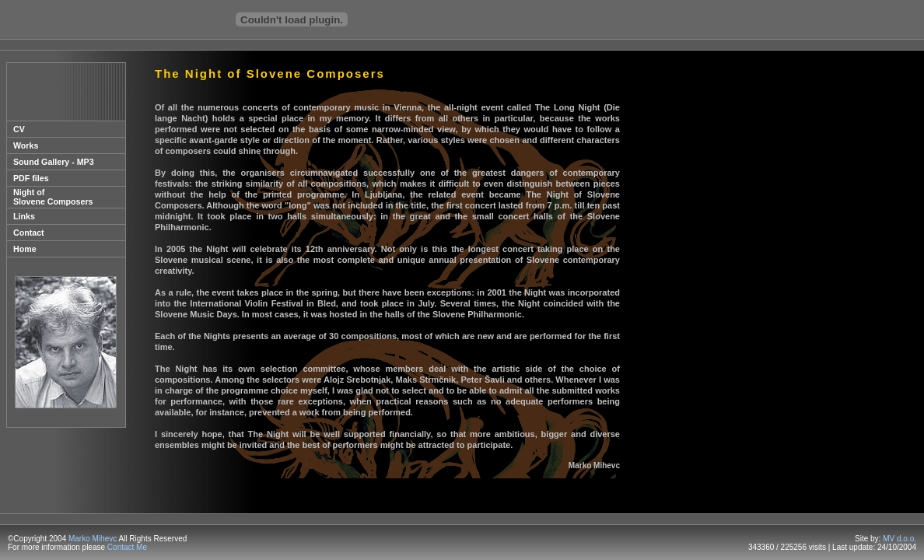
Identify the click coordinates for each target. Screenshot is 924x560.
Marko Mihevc (93, 539)
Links (24, 216)
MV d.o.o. (899, 539)
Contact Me (127, 547)
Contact (29, 233)
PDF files (31, 178)
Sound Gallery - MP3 (54, 162)
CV (19, 129)
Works (26, 145)
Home (25, 249)
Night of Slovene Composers (53, 197)
